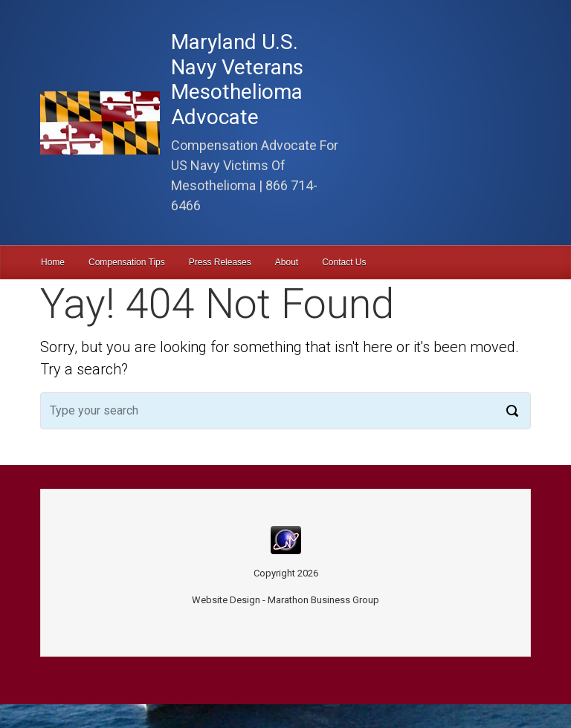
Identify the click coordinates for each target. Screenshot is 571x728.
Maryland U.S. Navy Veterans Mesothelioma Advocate (237, 79)
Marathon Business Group (323, 600)
